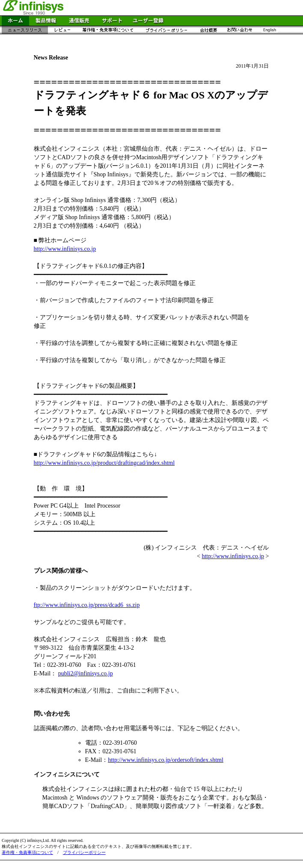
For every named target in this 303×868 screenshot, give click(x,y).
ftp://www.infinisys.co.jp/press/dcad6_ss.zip (87, 605)
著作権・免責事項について (27, 852)
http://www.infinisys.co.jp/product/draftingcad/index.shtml (104, 463)
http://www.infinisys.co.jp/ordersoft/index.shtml (166, 760)
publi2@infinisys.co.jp (86, 673)
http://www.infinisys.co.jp (65, 249)
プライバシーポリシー (84, 852)
